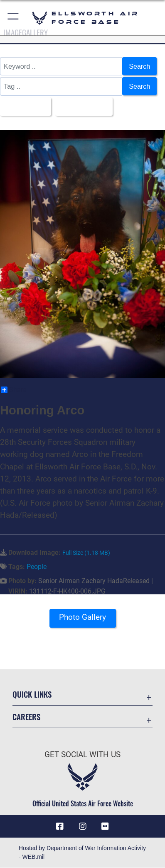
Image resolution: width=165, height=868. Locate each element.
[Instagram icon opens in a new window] (83, 827)
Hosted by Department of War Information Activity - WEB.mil (82, 853)
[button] (14, 18)
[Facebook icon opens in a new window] (60, 827)
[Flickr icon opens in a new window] (105, 827)
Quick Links (32, 694)
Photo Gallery (82, 617)
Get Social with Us (82, 755)
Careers (26, 717)
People (37, 567)
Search (139, 66)
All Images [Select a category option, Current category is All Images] (23, 107)
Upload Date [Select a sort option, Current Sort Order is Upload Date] (82, 107)
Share (14, 390)
